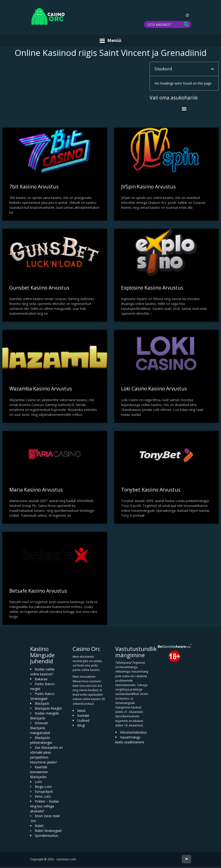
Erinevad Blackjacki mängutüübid (40, 729)
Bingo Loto (43, 788)
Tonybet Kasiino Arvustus (151, 491)
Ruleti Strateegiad (48, 832)
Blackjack (42, 705)
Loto (38, 783)
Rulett (39, 827)
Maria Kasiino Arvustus (36, 491)
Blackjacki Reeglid (48, 709)
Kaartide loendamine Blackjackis (39, 773)
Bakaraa (41, 680)
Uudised (83, 722)
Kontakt (83, 717)
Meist (81, 712)
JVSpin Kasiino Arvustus (148, 188)
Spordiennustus (46, 837)
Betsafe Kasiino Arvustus (38, 592)
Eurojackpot (44, 793)
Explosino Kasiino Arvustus (152, 289)
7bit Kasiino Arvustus (34, 188)
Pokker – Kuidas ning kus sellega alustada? (45, 807)
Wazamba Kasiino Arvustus (41, 390)
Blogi (81, 727)
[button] (212, 70)
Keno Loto (43, 798)
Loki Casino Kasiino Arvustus (154, 390)
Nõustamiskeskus (133, 734)
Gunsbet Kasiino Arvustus (39, 289)
